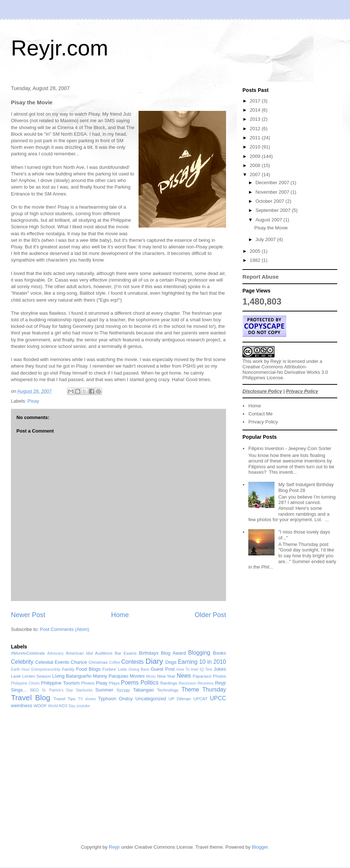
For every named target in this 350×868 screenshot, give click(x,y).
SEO (34, 690)
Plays (114, 683)
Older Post (210, 615)
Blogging (199, 653)
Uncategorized (151, 699)
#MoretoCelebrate (28, 653)
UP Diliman (180, 699)
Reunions (206, 683)
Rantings (169, 683)
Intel (195, 669)
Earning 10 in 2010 (202, 662)
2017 (256, 101)
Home (120, 615)
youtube (83, 706)
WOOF (40, 706)
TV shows (87, 699)
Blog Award (173, 653)
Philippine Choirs (25, 683)
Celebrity (22, 662)
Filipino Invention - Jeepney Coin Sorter (290, 448)
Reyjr (276, 361)
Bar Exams (126, 653)
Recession (188, 683)
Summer (104, 690)
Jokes (220, 669)
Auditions (104, 653)
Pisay (34, 401)
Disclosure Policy (262, 391)
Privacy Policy (302, 391)
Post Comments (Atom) (65, 629)
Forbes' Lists (115, 669)
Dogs (171, 662)
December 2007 (273, 183)
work (258, 361)
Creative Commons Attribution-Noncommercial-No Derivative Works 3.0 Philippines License (285, 372)
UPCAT (200, 699)
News (184, 676)
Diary (154, 661)
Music (151, 676)
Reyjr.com (60, 48)
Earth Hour (20, 669)
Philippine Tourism (60, 683)
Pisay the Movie (271, 228)
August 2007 (270, 220)
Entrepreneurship (46, 669)
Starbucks (84, 690)
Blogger (260, 847)
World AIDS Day (62, 706)
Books (219, 653)
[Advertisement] (256, 782)
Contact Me (260, 414)
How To (183, 669)
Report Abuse (260, 277)
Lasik (16, 676)
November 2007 (273, 192)
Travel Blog (31, 697)
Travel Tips (65, 699)
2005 (256, 251)
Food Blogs (88, 669)
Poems (130, 683)
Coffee (114, 662)
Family (68, 669)
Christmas (98, 662)
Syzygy (123, 690)
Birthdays (149, 653)
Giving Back (139, 669)
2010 (256, 147)
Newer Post (28, 615)
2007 (256, 175)
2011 (256, 138)
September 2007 (274, 210)
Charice (79, 662)
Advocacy (56, 653)
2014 (256, 110)
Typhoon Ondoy (115, 699)
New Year (166, 676)
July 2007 (266, 239)
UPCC (218, 698)
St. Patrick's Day (58, 690)
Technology (168, 690)
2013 (256, 119)
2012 (256, 129)
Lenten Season (37, 676)
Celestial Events (52, 662)
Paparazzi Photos (209, 676)
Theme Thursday (204, 689)
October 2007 (271, 201)
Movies (137, 676)
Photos (88, 683)
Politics (149, 683)
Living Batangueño (72, 676)
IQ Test (206, 669)
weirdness (22, 706)
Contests (133, 662)
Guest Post (163, 669)
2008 (256, 165)
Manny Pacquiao (111, 676)
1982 (256, 260)
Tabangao (143, 690)
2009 (256, 156)
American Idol (79, 653)
